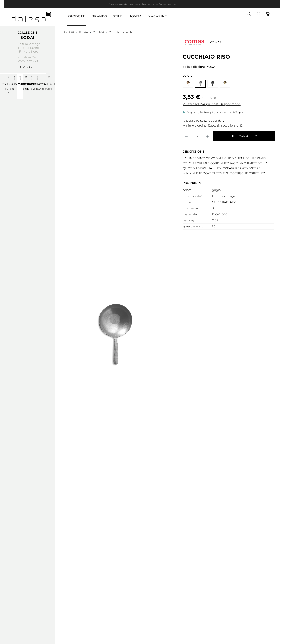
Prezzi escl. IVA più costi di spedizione (212, 66)
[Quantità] (197, 98)
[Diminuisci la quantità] (186, 98)
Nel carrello (244, 98)
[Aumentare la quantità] (208, 98)
